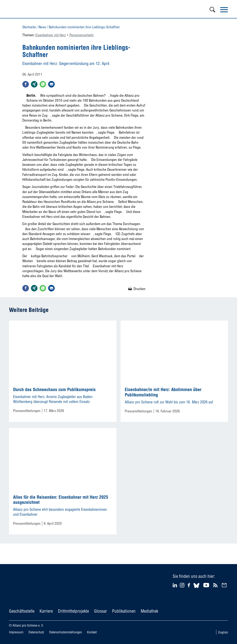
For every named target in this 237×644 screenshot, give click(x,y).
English (223, 632)
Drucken (139, 289)
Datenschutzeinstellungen (66, 632)
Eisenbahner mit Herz (51, 35)
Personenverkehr (82, 35)
